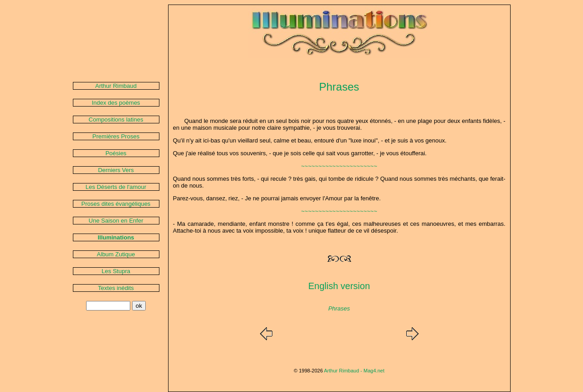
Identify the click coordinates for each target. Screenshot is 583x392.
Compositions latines (116, 120)
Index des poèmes (116, 103)
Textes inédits (116, 288)
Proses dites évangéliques (116, 204)
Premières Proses (116, 136)
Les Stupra (116, 271)
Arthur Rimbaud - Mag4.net (354, 371)
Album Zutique (116, 254)
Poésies (116, 153)
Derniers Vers (116, 170)
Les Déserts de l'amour (116, 187)
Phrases (339, 308)
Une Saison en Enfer (116, 221)
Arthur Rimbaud (116, 86)
